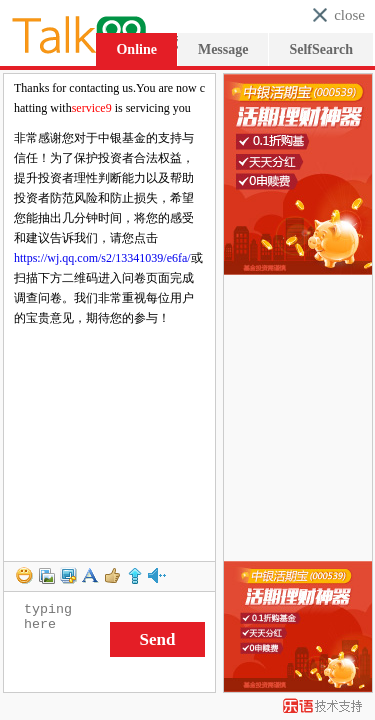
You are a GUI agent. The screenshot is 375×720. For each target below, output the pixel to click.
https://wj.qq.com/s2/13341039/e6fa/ (102, 258)
